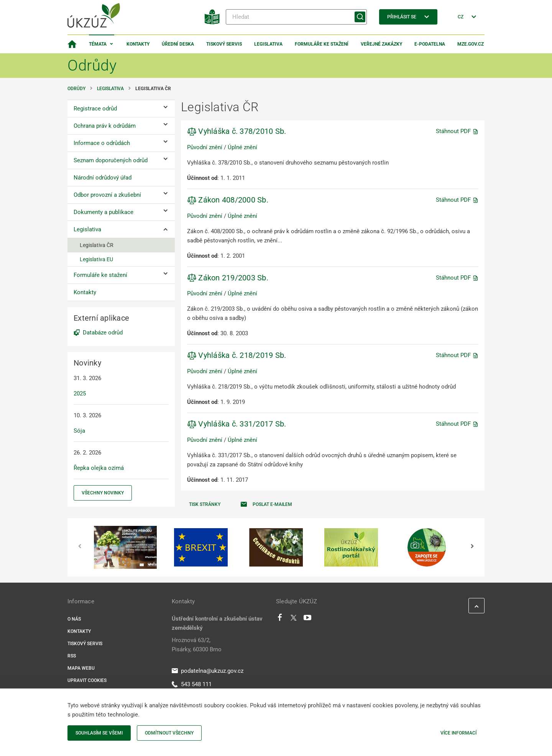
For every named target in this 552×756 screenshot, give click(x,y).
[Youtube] (308, 619)
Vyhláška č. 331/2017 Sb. (237, 424)
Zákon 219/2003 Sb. (228, 278)
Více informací (458, 733)
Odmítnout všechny (169, 733)
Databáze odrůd (103, 333)
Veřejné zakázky (381, 44)
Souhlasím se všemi (99, 733)
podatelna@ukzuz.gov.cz (208, 671)
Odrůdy (76, 89)
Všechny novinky (103, 493)
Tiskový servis (224, 44)
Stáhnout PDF (457, 131)
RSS (72, 656)
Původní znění (205, 147)
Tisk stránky (205, 504)
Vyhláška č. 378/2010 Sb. (237, 131)
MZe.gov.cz (471, 44)
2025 (80, 394)
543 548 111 (192, 684)
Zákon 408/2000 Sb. (228, 200)
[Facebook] (280, 619)
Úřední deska (178, 44)
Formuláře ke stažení (322, 44)
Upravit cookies (87, 680)
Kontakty (138, 44)
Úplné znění (242, 147)
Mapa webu (81, 668)
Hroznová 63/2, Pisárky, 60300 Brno (197, 645)
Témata (98, 44)
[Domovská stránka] (72, 44)
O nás (74, 619)
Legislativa (268, 44)
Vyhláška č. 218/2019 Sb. (237, 355)
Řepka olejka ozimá (99, 468)
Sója (79, 431)
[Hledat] (296, 17)
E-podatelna (430, 44)
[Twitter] (294, 619)
